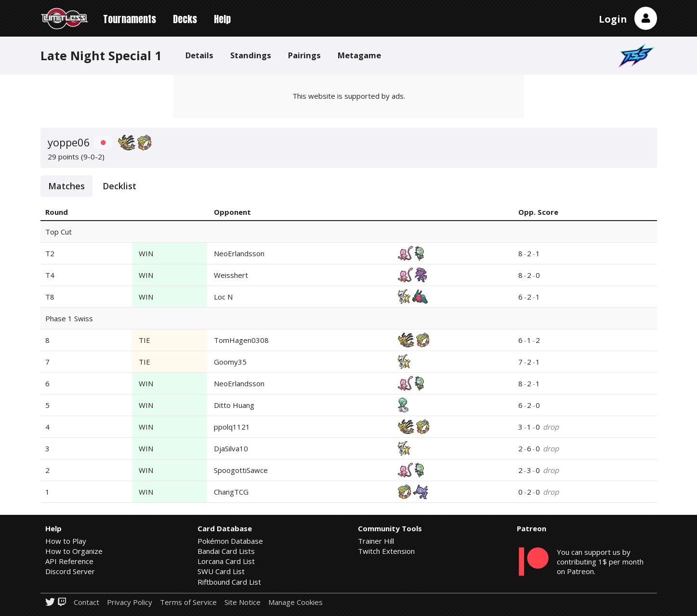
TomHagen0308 (241, 340)
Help (222, 19)
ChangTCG (231, 492)
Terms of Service (188, 602)
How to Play (66, 541)
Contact (86, 602)
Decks (185, 19)
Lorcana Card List (226, 561)
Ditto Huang (234, 405)
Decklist (119, 186)
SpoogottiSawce (241, 470)
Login (613, 19)
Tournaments (130, 19)
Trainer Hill (376, 541)
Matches (66, 186)
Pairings (304, 55)
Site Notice (243, 602)
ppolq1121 (232, 427)
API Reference (69, 561)
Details (199, 55)
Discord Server (70, 571)
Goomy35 (230, 362)
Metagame (359, 55)
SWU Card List (221, 571)
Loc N (223, 297)
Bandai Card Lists (226, 551)
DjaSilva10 (231, 448)
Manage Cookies (296, 602)
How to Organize (74, 551)
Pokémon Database (230, 541)
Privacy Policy (130, 602)
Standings (251, 55)
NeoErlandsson (239, 253)
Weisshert (231, 275)
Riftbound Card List (229, 582)
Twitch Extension (386, 551)
